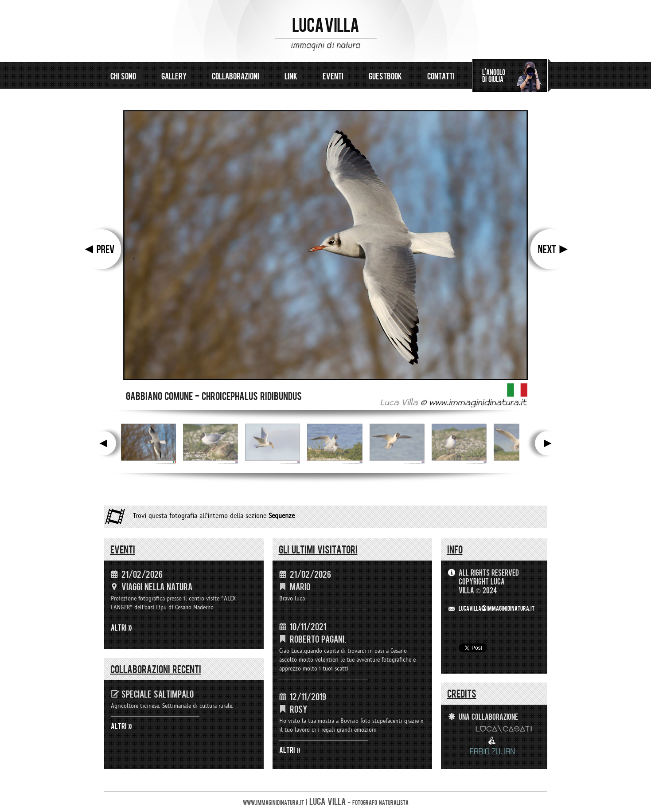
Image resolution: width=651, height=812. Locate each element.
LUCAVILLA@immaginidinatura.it (497, 609)
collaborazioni (236, 76)
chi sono (124, 76)
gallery (175, 76)
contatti (441, 76)
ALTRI (119, 628)
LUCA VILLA (325, 26)
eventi (334, 76)
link (292, 76)
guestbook (386, 76)
